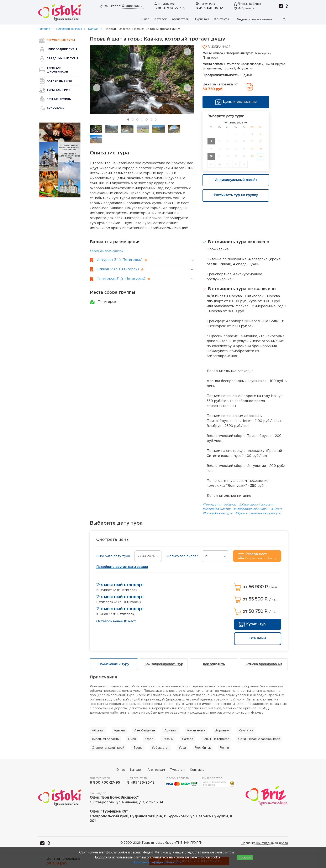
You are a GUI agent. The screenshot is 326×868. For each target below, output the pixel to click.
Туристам (202, 19)
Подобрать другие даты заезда (122, 567)
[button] (187, 52)
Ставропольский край (108, 748)
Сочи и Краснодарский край (259, 739)
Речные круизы (59, 99)
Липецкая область (105, 739)
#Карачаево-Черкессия (257, 505)
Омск (132, 739)
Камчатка (246, 731)
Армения (171, 731)
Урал (182, 748)
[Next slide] (187, 88)
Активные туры (59, 81)
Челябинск (203, 748)
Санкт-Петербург (216, 739)
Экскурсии (56, 109)
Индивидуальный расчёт (236, 180)
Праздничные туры (62, 59)
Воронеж (222, 731)
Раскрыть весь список (106, 251)
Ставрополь (133, 6)
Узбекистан (161, 748)
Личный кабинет (249, 4)
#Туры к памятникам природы (258, 513)
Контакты (222, 19)
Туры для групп (59, 90)
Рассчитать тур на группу (236, 195)
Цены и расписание (236, 102)
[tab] (128, 120)
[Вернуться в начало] (60, 13)
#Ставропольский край (251, 509)
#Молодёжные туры (218, 513)
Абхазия (98, 731)
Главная (44, 29)
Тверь (138, 748)
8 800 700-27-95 (170, 8)
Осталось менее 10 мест (116, 621)
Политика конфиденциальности (265, 843)
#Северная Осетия (217, 509)
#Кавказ (230, 505)
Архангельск (196, 731)
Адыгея (119, 731)
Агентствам (180, 19)
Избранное (246, 8)
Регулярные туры (69, 29)
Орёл (149, 739)
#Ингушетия (212, 505)
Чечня (225, 748)
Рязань (168, 739)
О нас (145, 19)
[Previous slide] (97, 88)
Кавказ (93, 29)
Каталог (160, 19)
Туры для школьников (57, 70)
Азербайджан (144, 731)
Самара (188, 739)
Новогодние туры (62, 49)
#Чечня (277, 509)
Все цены (257, 638)
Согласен (245, 858)
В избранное (217, 47)
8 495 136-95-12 (209, 8)
